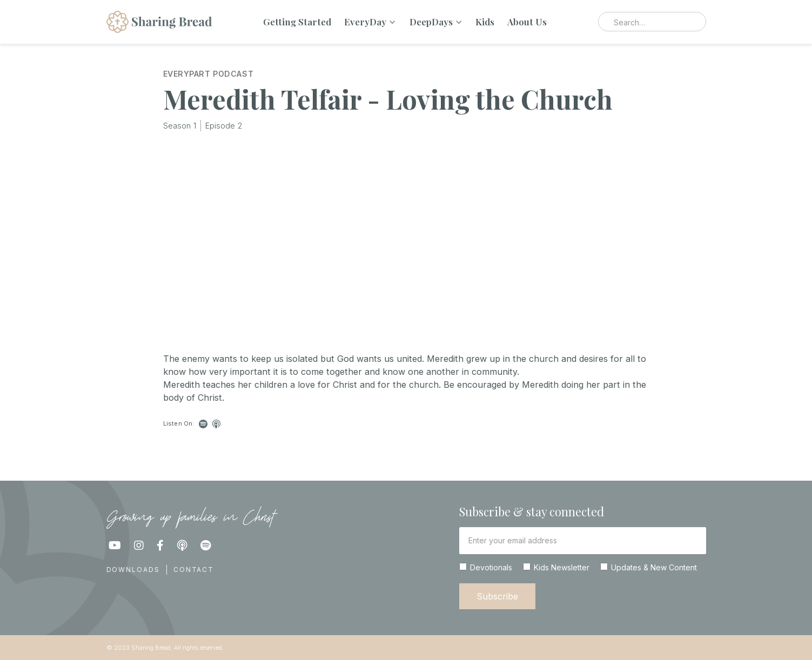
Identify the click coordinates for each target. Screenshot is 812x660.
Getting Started (297, 22)
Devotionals (491, 568)
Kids (485, 22)
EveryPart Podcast (209, 74)
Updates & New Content (654, 568)
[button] (370, 22)
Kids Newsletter (562, 568)
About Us (527, 22)
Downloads (133, 570)
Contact (194, 570)
